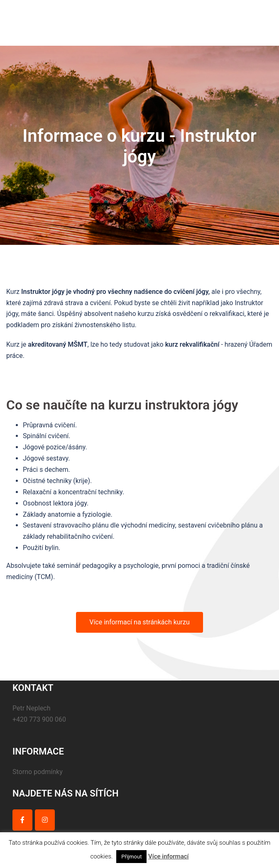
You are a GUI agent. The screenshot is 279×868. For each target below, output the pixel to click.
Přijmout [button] (131, 857)
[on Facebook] (22, 820)
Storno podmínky (38, 772)
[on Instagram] (45, 820)
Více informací (168, 856)
